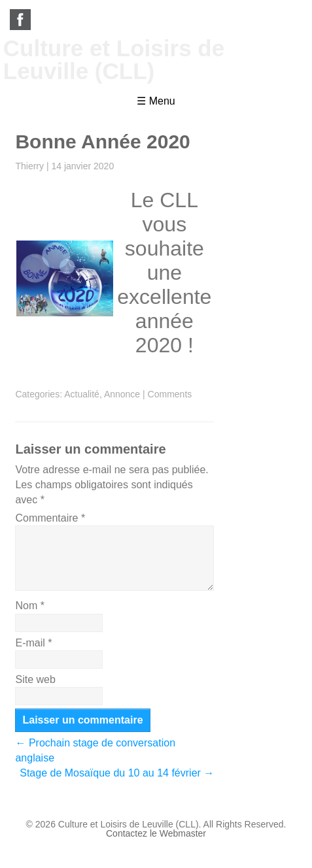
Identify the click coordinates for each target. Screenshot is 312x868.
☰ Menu (156, 101)
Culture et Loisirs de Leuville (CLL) (114, 59)
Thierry (29, 166)
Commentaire (50, 518)
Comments (170, 394)
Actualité (82, 394)
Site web (35, 679)
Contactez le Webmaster (156, 833)
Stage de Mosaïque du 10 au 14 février (117, 773)
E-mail (33, 643)
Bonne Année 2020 (102, 142)
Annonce (122, 394)
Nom (29, 606)
